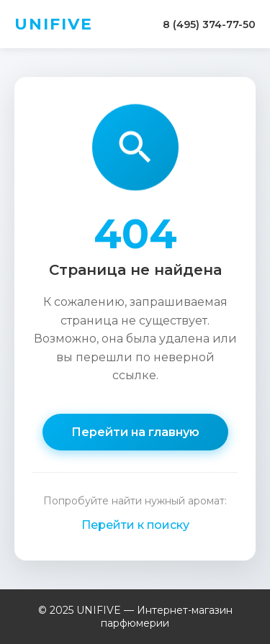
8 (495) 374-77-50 (209, 24)
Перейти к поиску (135, 525)
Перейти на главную (135, 432)
